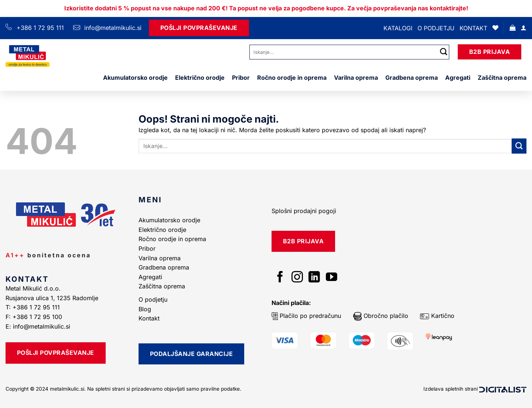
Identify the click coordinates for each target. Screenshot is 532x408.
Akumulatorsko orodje (135, 78)
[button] (512, 28)
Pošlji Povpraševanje (199, 28)
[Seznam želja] (495, 28)
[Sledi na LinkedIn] (314, 278)
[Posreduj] (444, 52)
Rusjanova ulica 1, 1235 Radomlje (53, 298)
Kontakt (473, 28)
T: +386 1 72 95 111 (34, 307)
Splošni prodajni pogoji (304, 211)
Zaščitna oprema (502, 78)
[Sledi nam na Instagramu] (297, 278)
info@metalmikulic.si (112, 28)
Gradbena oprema (412, 78)
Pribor (241, 78)
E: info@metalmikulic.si (38, 326)
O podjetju (436, 28)
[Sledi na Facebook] (280, 278)
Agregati (458, 78)
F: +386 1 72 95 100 (35, 317)
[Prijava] (524, 28)
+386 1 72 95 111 (40, 28)
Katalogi (398, 28)
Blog (145, 309)
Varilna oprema (356, 78)
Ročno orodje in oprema (292, 78)
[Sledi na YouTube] (332, 278)
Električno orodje (200, 78)
